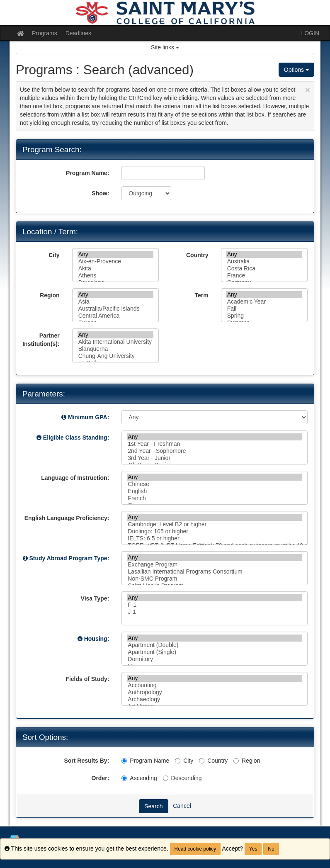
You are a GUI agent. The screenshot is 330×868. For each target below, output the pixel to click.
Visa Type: (95, 598)
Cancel (182, 805)
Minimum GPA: (89, 417)
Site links (165, 47)
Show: (100, 193)
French (215, 498)
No (271, 849)
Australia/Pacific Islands (115, 309)
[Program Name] (124, 761)
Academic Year (264, 302)
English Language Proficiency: (67, 518)
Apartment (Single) (215, 652)
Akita (115, 269)
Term (201, 295)
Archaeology (215, 699)
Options (296, 70)
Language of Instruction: (75, 478)
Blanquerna (115, 349)
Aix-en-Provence (115, 261)
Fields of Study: (87, 679)
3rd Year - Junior (215, 458)
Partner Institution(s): (41, 340)
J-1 (215, 612)
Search (153, 806)
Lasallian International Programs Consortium (215, 572)
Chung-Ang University (115, 356)
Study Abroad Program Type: (69, 558)
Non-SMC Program (215, 579)
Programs (45, 33)
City (54, 255)
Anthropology (215, 692)
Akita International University (115, 342)
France (264, 276)
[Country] (202, 761)
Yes (253, 849)
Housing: (97, 639)
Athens (115, 276)
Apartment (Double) (215, 645)
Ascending (139, 778)
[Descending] (166, 778)
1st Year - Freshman (215, 444)
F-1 (215, 605)
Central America (115, 316)
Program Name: (87, 173)
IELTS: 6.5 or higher (215, 539)
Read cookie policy (195, 849)
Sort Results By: (86, 761)
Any (115, 254)
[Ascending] (124, 778)
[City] (178, 761)
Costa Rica (264, 269)
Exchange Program (215, 565)
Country (197, 255)
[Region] (236, 761)
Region (50, 295)
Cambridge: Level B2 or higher (215, 524)
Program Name (145, 761)
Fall (264, 309)
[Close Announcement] (308, 90)
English (215, 491)
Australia (264, 261)
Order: (101, 778)
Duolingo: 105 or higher (215, 531)
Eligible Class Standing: (76, 438)
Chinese (215, 484)
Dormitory (215, 659)
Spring (264, 316)
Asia (115, 302)
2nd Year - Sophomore (215, 451)
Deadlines (78, 33)
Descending (182, 778)
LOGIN (310, 33)
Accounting (215, 685)
